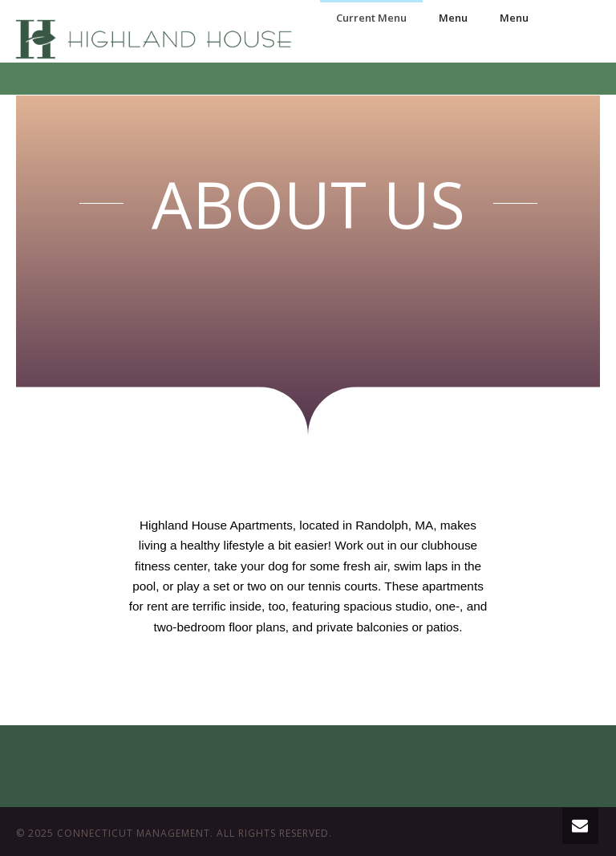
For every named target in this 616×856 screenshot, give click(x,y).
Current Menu (371, 18)
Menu (453, 18)
